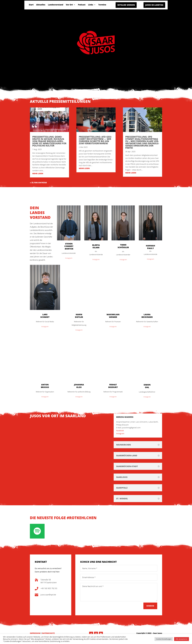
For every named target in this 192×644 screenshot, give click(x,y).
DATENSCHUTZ (48, 633)
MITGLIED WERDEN (126, 5)
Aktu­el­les (41, 5)
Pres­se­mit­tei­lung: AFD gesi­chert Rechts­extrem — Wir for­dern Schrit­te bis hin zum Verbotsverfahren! (95, 140)
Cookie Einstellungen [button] (164, 639)
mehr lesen (38, 173)
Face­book (120, 431)
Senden (150, 606)
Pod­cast (82, 5)
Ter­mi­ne (102, 5)
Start (31, 5)
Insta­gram (69, 258)
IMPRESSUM (35, 633)
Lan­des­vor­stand (56, 5)
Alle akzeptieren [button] (182, 639)
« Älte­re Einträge (38, 183)
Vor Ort (69, 5)
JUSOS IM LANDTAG (154, 5)
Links (91, 5)
